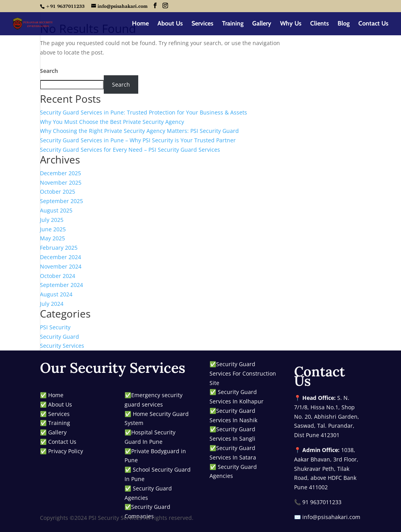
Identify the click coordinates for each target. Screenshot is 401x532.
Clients (320, 24)
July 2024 (52, 304)
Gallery (262, 24)
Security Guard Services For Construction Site (243, 373)
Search (49, 71)
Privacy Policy (66, 451)
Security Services (62, 346)
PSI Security (55, 327)
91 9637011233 (322, 502)
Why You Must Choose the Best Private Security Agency (112, 122)
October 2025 (58, 192)
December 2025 (61, 173)
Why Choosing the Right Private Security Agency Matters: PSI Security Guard (139, 131)
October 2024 (58, 276)
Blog (344, 24)
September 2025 (61, 201)
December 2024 (61, 257)
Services (202, 24)
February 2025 (59, 248)
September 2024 (61, 285)
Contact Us (373, 24)
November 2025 (61, 182)
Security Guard (60, 337)
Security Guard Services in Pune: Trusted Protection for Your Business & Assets (144, 112)
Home (140, 24)
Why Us (291, 24)
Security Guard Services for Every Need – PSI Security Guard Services (130, 150)
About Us (170, 24)
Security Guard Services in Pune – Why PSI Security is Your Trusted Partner (138, 140)
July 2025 (52, 220)
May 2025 (52, 238)
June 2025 (53, 229)
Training (233, 24)
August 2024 (56, 294)
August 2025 (56, 210)
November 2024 (61, 266)
